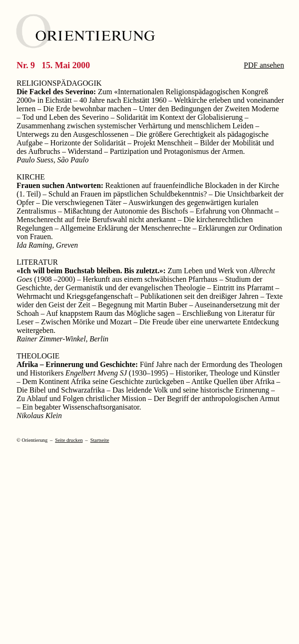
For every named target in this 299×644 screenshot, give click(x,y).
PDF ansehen (264, 65)
